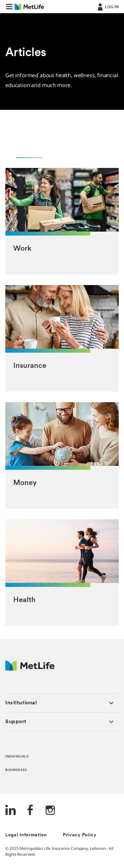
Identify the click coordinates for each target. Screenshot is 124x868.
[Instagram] (50, 811)
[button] (9, 7)
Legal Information (26, 835)
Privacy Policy (80, 835)
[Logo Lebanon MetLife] (30, 669)
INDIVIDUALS (17, 757)
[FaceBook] (30, 811)
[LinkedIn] (11, 811)
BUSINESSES (16, 770)
